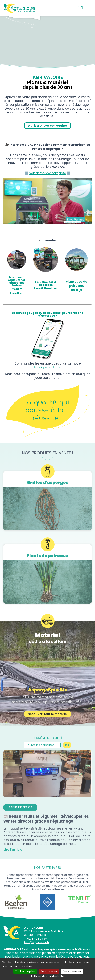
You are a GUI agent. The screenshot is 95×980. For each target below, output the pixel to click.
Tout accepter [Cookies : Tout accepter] (25, 971)
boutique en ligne (47, 367)
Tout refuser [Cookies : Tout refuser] (49, 971)
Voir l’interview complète (48, 173)
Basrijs (77, 290)
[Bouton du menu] (89, 8)
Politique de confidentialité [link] (47, 976)
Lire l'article (13, 860)
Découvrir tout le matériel (48, 724)
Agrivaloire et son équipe (47, 126)
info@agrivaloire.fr (37, 942)
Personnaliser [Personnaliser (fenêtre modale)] (72, 971)
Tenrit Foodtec (17, 291)
